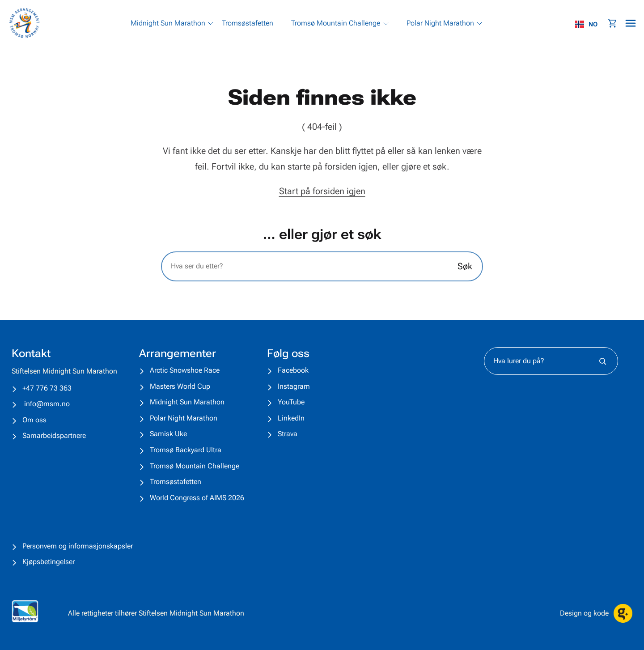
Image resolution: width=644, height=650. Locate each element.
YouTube (291, 402)
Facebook (293, 370)
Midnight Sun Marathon (187, 402)
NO (586, 24)
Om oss (34, 420)
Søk (465, 266)
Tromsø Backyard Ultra (186, 450)
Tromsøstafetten (176, 482)
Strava (288, 434)
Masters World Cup (180, 386)
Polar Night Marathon (184, 418)
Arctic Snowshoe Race (185, 370)
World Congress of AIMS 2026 (197, 498)
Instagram (294, 386)
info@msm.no (47, 404)
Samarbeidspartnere (54, 435)
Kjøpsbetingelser (49, 562)
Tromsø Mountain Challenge (195, 466)
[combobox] (591, 24)
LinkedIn (291, 418)
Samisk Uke (168, 434)
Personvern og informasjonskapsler (78, 546)
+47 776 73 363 (47, 388)
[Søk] (603, 361)
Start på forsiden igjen (322, 191)
